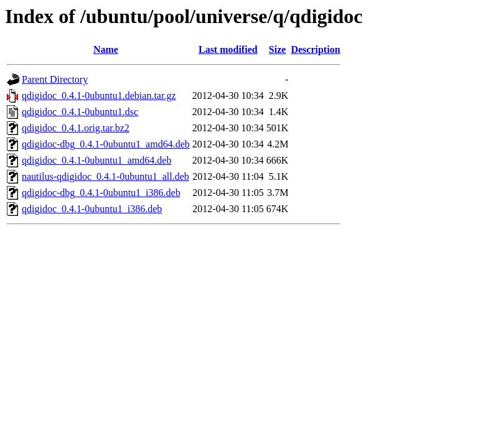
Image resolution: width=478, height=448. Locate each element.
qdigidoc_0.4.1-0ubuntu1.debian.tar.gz (99, 96)
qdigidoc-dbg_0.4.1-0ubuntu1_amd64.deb (106, 144)
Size (278, 49)
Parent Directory (55, 79)
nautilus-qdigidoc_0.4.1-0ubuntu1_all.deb (105, 176)
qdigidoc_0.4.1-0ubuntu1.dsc (80, 112)
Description (315, 49)
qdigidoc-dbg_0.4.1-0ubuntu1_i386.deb (101, 193)
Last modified (228, 49)
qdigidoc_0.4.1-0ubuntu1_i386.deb (92, 209)
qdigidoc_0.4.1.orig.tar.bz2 (76, 128)
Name (106, 49)
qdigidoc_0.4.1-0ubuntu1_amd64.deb (96, 160)
